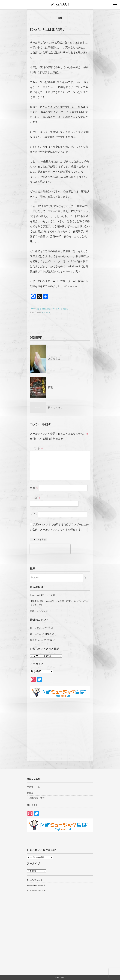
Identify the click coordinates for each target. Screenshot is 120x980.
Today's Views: (34, 880)
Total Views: (33, 890)
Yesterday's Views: (36, 885)
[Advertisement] (60, 728)
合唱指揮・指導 (37, 798)
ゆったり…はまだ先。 (61, 309)
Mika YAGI (46, 312)
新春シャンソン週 (39, 611)
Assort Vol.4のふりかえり (43, 595)
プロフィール (33, 787)
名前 (34, 488)
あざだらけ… (55, 359)
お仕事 (30, 793)
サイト (34, 514)
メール (35, 498)
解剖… (52, 387)
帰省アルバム (37, 640)
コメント (37, 448)
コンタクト (32, 805)
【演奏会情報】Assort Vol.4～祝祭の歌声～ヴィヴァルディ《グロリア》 (59, 603)
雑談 (60, 18)
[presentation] (50, 549)
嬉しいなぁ (36, 628)
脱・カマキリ (55, 407)
